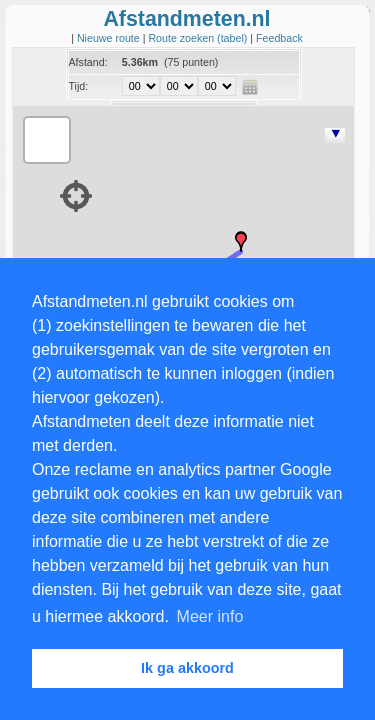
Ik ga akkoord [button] (187, 668)
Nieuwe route (110, 38)
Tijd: (79, 86)
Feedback (279, 38)
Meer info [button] (210, 616)
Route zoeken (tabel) (199, 38)
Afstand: (88, 62)
